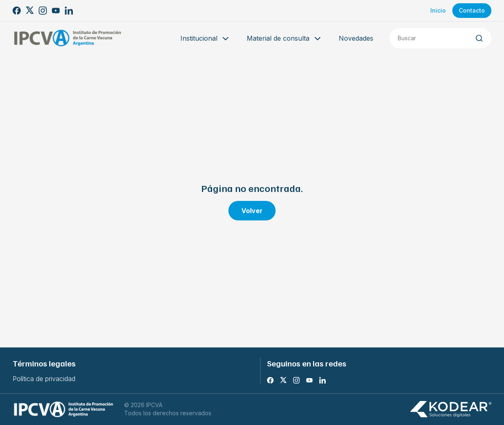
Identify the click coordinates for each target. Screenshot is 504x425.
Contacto (472, 10)
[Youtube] (56, 11)
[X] (30, 11)
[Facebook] (17, 11)
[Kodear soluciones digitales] (451, 409)
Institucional (205, 39)
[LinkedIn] (69, 11)
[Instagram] (43, 11)
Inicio (438, 10)
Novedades (356, 38)
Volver (252, 211)
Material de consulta (285, 39)
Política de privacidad (44, 379)
